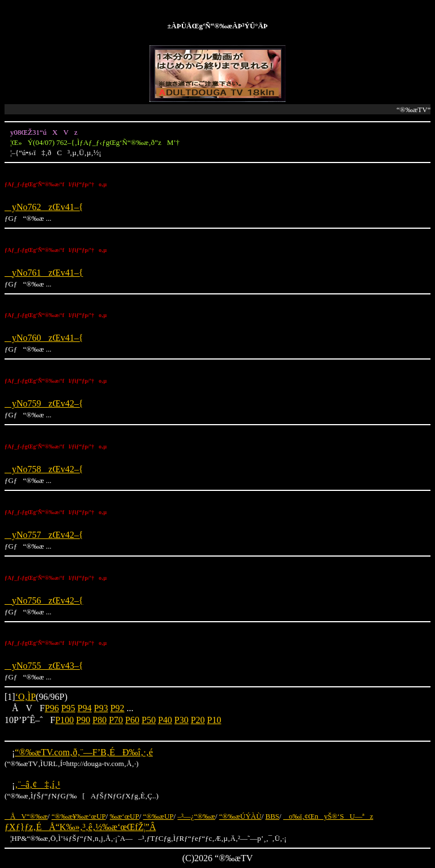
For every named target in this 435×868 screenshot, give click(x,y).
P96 (52, 708)
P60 (132, 720)
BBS (273, 816)
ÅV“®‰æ (26, 816)
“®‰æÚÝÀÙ (240, 816)
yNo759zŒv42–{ (44, 403)
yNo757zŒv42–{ (44, 535)
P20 (198, 720)
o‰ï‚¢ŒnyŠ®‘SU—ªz (328, 816)
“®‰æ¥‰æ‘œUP (79, 816)
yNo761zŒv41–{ (44, 273)
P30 (182, 720)
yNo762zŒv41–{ (44, 207)
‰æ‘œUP (125, 816)
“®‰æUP (159, 816)
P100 (64, 720)
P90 (83, 720)
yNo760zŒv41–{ (44, 338)
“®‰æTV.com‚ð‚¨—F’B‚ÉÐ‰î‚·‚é (84, 752)
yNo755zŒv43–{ (44, 666)
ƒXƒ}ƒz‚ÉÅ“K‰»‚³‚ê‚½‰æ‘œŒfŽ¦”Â (80, 827)
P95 (68, 708)
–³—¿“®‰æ (196, 816)
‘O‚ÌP (25, 697)
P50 (149, 720)
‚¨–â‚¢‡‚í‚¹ (37, 784)
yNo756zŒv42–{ (44, 600)
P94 (85, 708)
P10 (214, 720)
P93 (101, 708)
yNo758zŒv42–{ (44, 469)
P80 (99, 720)
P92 (118, 708)
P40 (165, 720)
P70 (116, 720)
